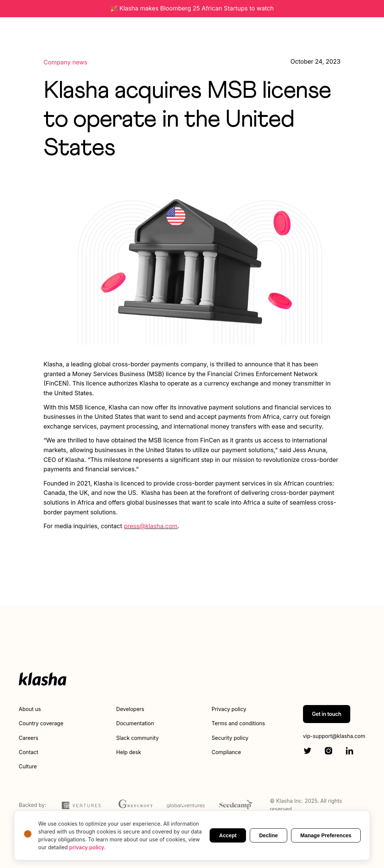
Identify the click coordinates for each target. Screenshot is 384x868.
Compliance (226, 752)
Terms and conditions (238, 723)
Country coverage (41, 723)
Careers (28, 738)
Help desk (129, 752)
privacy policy (87, 847)
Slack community (137, 738)
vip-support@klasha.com (334, 736)
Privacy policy (229, 709)
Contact (28, 752)
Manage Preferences (326, 835)
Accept (228, 835)
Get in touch (327, 714)
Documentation (135, 723)
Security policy (230, 738)
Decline (268, 835)
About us (30, 709)
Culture (28, 766)
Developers (130, 709)
